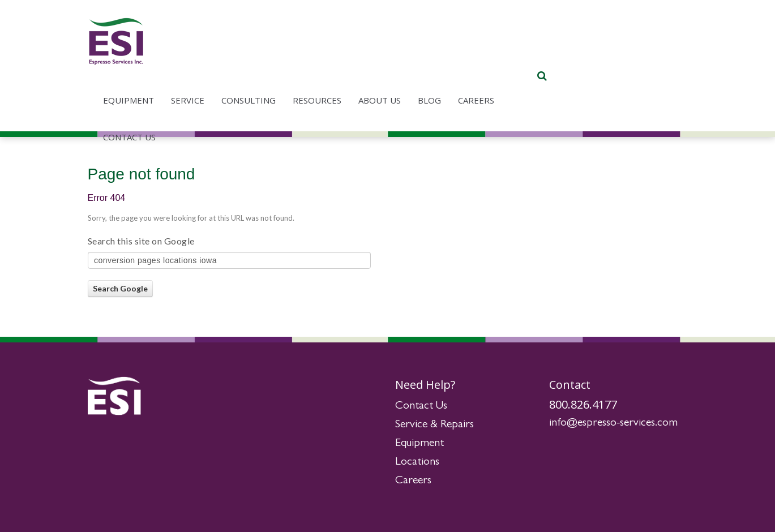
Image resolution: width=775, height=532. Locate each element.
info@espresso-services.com (613, 423)
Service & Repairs (434, 425)
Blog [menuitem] (568, 51)
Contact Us (421, 406)
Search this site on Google (141, 241)
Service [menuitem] (326, 51)
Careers (413, 481)
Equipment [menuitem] (267, 51)
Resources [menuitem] (455, 51)
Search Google (120, 288)
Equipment (419, 444)
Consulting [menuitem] (387, 51)
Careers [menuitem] (614, 51)
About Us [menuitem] (518, 51)
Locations (417, 462)
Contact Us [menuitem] (267, 88)
